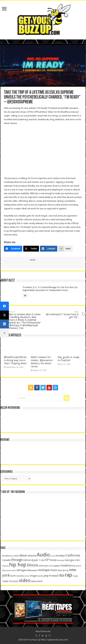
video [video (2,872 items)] (25, 581)
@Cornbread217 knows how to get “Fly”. (61, 315)
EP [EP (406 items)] (47, 560)
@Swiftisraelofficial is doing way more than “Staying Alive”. (16, 360)
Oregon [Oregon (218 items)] (34, 576)
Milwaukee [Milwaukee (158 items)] (32, 570)
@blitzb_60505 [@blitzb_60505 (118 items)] (12, 556)
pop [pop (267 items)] (46, 576)
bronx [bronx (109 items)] (53, 556)
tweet (33, 260)
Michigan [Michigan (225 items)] (22, 570)
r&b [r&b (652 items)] (61, 575)
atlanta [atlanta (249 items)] (32, 556)
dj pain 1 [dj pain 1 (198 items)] (36, 560)
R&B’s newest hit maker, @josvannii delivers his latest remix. (42, 362)
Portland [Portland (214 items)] (53, 576)
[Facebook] (13, 249)
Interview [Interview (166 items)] (43, 566)
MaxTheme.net (43, 631)
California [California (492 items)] (73, 555)
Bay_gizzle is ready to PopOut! (68, 359)
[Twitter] (31, 249)
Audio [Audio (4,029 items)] (43, 555)
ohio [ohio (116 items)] (27, 576)
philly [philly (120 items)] (41, 576)
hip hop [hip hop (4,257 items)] (18, 565)
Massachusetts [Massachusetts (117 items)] (9, 570)
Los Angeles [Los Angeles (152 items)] (54, 566)
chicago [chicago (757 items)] (17, 560)
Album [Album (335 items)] (23, 556)
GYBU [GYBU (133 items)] (77, 560)
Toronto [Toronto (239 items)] (14, 581)
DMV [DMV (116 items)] (43, 560)
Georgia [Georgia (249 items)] (69, 560)
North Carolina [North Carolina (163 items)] (17, 576)
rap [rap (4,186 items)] (68, 575)
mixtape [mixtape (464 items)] (44, 570)
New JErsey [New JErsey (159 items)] (63, 570)
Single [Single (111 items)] (75, 576)
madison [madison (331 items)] (66, 565)
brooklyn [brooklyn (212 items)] (61, 556)
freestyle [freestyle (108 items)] (61, 560)
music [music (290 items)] (54, 570)
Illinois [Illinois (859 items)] (33, 565)
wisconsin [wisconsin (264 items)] (37, 581)
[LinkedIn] (49, 249)
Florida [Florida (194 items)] (53, 560)
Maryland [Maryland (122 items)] (77, 566)
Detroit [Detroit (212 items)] (27, 560)
